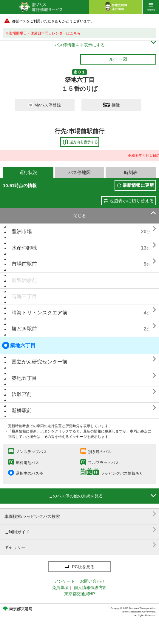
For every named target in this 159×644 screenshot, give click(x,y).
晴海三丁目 (24, 296)
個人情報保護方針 (90, 587)
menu (151, 7)
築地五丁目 (24, 378)
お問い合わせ (92, 581)
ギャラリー (80, 545)
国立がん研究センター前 (40, 362)
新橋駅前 (22, 411)
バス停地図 (79, 172)
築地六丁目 (19, 345)
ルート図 (118, 59)
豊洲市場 (22, 232)
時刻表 (131, 172)
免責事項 (60, 587)
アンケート (64, 581)
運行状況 (28, 172)
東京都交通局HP (79, 594)
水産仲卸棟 (24, 248)
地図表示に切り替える (132, 201)
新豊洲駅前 (24, 280)
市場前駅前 (24, 264)
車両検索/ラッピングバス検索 (80, 514)
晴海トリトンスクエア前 (40, 313)
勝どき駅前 (24, 329)
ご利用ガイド (80, 530)
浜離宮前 (22, 394)
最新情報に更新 (138, 185)
